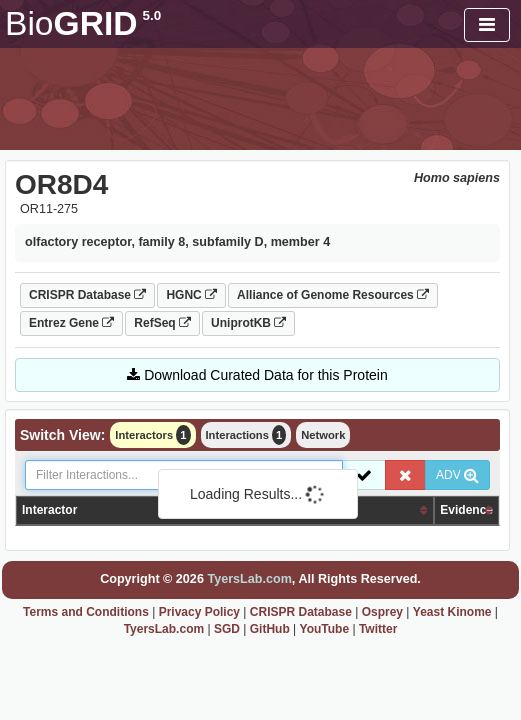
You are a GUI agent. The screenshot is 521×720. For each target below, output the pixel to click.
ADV (457, 475)
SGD (227, 629)
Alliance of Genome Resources (333, 295)
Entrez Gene (71, 323)
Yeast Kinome (452, 612)
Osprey (382, 612)
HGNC (191, 295)
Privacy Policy (199, 612)
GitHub (270, 629)
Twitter (378, 629)
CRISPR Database (87, 295)
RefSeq (162, 323)
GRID (83, 23)
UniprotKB (248, 323)
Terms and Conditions (86, 612)
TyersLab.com (249, 579)
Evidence (466, 510)
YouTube (325, 629)
